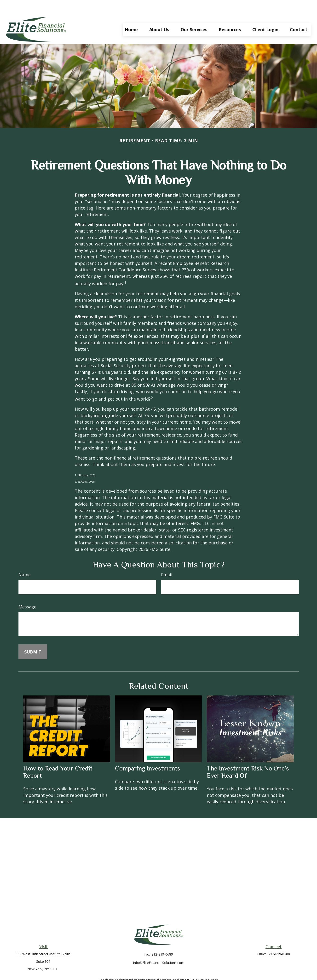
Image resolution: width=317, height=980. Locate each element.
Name (25, 560)
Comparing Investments (148, 754)
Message (27, 592)
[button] (131, 15)
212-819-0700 (279, 940)
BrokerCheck (208, 965)
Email (167, 560)
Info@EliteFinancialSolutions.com (159, 948)
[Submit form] (33, 637)
